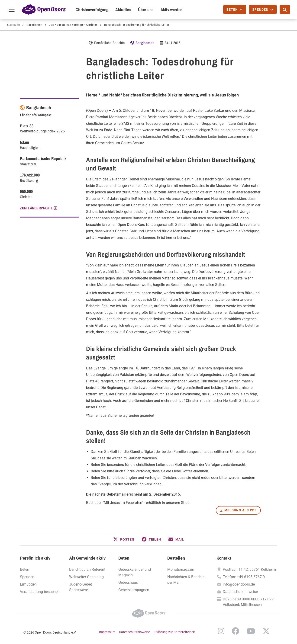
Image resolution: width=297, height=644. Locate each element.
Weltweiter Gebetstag (86, 577)
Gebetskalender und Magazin (135, 572)
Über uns (146, 10)
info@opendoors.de (239, 584)
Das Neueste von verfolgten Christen (73, 25)
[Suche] (285, 10)
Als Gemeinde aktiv (87, 558)
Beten (124, 558)
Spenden (27, 577)
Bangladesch (145, 43)
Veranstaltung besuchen (40, 592)
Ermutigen (28, 584)
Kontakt (224, 558)
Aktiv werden (172, 10)
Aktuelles (123, 10)
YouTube (251, 631)
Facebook (236, 631)
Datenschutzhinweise (240, 592)
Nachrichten (34, 25)
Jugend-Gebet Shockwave (81, 587)
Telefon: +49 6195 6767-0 (244, 577)
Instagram (221, 631)
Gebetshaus (128, 582)
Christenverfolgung (92, 10)
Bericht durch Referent (87, 569)
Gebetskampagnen (134, 590)
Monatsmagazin (181, 569)
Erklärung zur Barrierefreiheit (174, 632)
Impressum (107, 632)
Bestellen (176, 558)
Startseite (13, 25)
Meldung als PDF (241, 510)
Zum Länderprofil (36, 208)
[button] (124, 539)
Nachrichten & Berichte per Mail (186, 580)
